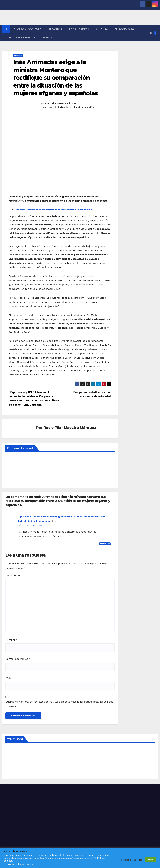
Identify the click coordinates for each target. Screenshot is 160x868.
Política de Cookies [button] (132, 860)
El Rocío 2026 (124, 29)
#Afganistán (65, 107)
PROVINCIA (55, 29)
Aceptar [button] (150, 860)
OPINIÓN (47, 37)
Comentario (14, 575)
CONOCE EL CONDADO (20, 37)
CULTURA (102, 29)
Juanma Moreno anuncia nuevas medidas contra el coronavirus (54, 210)
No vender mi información (18, 864)
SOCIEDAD (18, 55)
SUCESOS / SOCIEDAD (28, 29)
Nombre (11, 640)
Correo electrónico (18, 659)
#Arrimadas (81, 107)
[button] (151, 33)
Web (8, 678)
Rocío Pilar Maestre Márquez (61, 103)
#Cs (92, 107)
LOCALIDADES (79, 29)
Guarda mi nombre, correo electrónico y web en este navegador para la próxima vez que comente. (59, 704)
